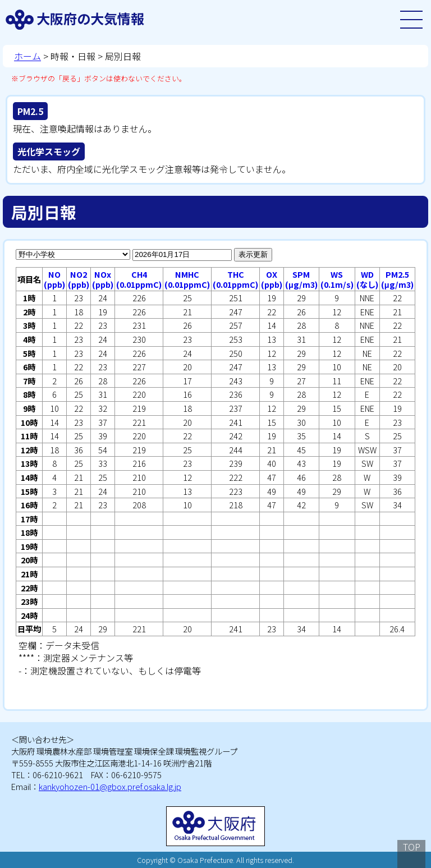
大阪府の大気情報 (90, 18)
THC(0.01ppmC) (235, 279)
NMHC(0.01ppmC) (187, 279)
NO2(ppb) (79, 279)
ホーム (27, 56)
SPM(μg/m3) (301, 279)
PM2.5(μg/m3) (397, 279)
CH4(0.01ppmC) (139, 279)
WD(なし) (367, 279)
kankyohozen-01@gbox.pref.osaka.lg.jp (110, 786)
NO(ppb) (54, 279)
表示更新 (253, 254)
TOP (412, 847)
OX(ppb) (272, 279)
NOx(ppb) (103, 279)
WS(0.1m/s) (337, 279)
